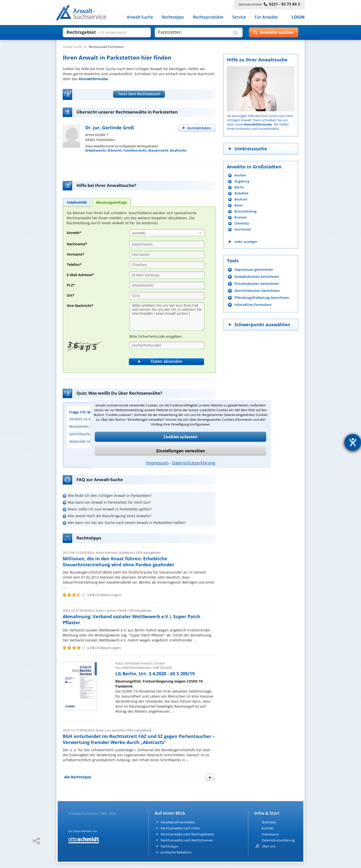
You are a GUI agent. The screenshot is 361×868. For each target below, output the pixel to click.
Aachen (240, 175)
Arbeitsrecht (96, 150)
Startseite (269, 822)
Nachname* (77, 244)
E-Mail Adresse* (80, 275)
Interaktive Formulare (253, 305)
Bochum (241, 199)
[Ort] (167, 296)
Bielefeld (241, 193)
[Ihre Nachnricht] (167, 316)
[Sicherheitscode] (167, 345)
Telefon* (74, 264)
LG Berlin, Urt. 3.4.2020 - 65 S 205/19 (155, 674)
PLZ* (71, 285)
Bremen (241, 217)
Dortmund (243, 229)
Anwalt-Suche (140, 17)
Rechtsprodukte (208, 17)
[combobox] (167, 233)
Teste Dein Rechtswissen (139, 94)
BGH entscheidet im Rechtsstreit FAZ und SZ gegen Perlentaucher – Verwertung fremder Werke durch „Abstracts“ (139, 739)
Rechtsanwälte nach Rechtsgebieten (188, 834)
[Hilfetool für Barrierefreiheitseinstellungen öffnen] (353, 442)
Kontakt (268, 828)
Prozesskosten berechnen (257, 284)
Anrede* (74, 233)
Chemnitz (242, 223)
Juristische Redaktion (176, 852)
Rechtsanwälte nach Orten (180, 828)
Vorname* (76, 254)
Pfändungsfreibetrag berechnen (262, 298)
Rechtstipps (173, 17)
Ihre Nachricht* (80, 306)
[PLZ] (167, 285)
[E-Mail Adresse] (167, 275)
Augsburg (242, 181)
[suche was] (102, 32)
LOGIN (298, 17)
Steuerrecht (158, 150)
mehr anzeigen (246, 242)
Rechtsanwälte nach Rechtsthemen (187, 840)
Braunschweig (245, 211)
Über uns (268, 846)
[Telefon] (167, 265)
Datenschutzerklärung (194, 463)
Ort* (71, 295)
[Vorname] (167, 255)
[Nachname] (167, 244)
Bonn (239, 205)
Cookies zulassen (180, 437)
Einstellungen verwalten (181, 451)
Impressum (157, 463)
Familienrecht (135, 150)
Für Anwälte (266, 17)
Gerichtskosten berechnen (257, 291)
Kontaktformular (93, 79)
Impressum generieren (254, 269)
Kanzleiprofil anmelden (178, 822)
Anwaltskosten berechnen (257, 277)
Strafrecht (178, 150)
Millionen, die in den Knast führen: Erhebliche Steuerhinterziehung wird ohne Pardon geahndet (118, 562)
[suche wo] (194, 32)
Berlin (239, 187)
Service (239, 17)
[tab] (77, 202)
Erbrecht (115, 150)
